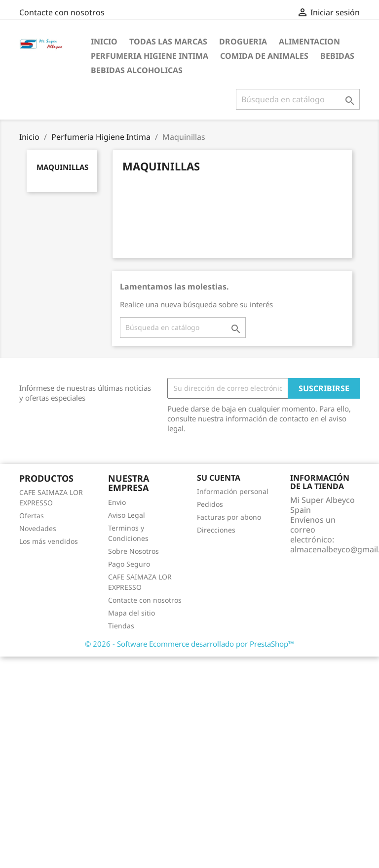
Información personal (233, 491)
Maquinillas (62, 167)
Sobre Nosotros (133, 551)
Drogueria (243, 41)
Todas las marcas (168, 41)
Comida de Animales (264, 56)
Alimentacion (309, 41)
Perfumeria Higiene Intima (150, 56)
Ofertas (32, 516)
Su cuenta (219, 478)
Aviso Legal (127, 515)
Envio (117, 502)
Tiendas (121, 626)
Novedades (38, 528)
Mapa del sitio (132, 613)
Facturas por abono (229, 517)
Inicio (104, 41)
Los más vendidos (49, 541)
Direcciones (216, 530)
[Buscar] (298, 99)
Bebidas (337, 56)
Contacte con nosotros (62, 12)
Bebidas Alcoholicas (137, 70)
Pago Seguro (129, 564)
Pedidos (210, 504)
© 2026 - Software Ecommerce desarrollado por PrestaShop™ (189, 644)
